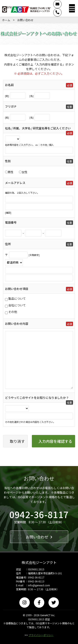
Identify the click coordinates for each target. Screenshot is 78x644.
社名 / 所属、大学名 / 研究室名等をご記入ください (38, 128)
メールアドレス (15, 183)
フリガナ (11, 106)
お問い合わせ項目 (17, 289)
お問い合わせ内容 (17, 324)
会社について (17, 305)
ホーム (6, 20)
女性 (25, 172)
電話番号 (11, 222)
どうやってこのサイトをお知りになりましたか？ (37, 398)
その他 (13, 312)
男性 (11, 172)
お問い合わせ (39, 537)
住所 (8, 244)
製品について (17, 298)
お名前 (9, 85)
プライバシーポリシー (41, 635)
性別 (8, 161)
